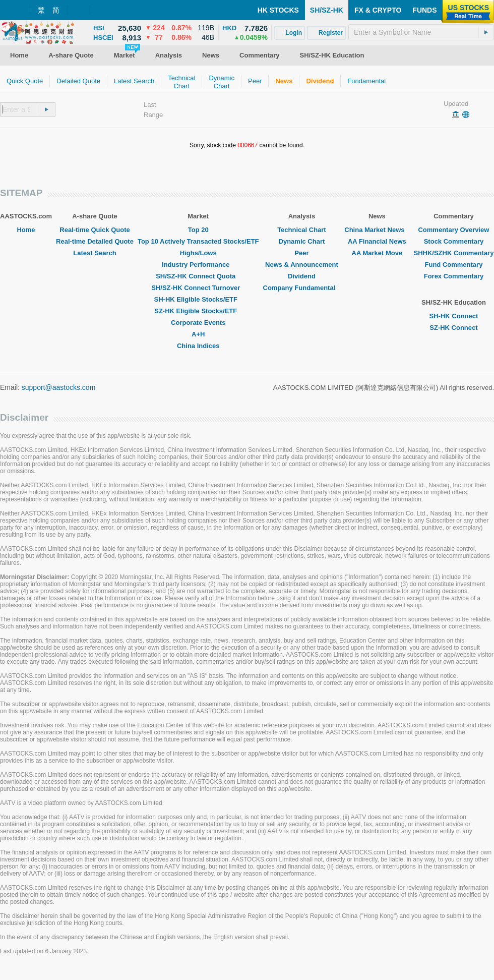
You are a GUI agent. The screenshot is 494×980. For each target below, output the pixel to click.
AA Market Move (377, 253)
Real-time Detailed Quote (95, 241)
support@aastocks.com (59, 387)
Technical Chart (302, 230)
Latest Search (95, 253)
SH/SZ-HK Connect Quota (198, 276)
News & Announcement (302, 265)
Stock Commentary (454, 241)
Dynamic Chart (302, 241)
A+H (198, 334)
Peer (301, 253)
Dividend (302, 276)
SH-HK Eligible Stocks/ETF (198, 299)
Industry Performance (198, 265)
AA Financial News (377, 241)
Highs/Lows (198, 253)
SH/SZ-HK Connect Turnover (198, 288)
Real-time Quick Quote (95, 230)
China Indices (198, 346)
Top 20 (198, 230)
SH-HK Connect (454, 316)
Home (26, 230)
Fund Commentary (454, 265)
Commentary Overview (453, 230)
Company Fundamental (302, 288)
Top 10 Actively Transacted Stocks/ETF (198, 241)
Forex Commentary (454, 276)
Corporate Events (198, 323)
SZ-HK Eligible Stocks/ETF (198, 311)
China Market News (377, 230)
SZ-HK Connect (453, 328)
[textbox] (421, 32)
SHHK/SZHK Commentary (453, 253)
